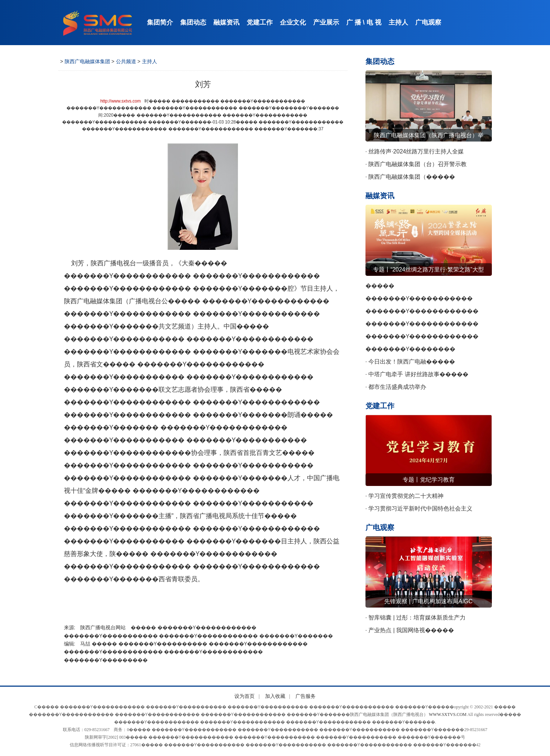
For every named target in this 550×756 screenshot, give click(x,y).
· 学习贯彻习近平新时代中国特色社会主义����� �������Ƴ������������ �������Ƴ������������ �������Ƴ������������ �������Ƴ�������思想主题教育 (425, 510)
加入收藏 (275, 696)
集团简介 (160, 22)
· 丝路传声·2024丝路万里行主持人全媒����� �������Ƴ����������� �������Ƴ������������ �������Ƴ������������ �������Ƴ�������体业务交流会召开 (428, 153)
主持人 (398, 22)
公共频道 (126, 61)
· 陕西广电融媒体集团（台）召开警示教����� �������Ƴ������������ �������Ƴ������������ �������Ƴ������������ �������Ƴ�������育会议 (422, 166)
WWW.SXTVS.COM (448, 714)
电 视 (374, 22)
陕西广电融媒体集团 (87, 61)
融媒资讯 (226, 22)
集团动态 (193, 22)
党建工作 (260, 22)
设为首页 (244, 696)
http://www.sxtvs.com (121, 101)
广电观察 (428, 22)
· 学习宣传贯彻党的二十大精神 (405, 496)
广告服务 (306, 696)
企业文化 (293, 22)
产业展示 (326, 22)
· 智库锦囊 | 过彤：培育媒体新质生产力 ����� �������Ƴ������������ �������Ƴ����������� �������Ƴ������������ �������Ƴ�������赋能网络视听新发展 (428, 619)
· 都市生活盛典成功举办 (396, 387)
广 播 (354, 22)
